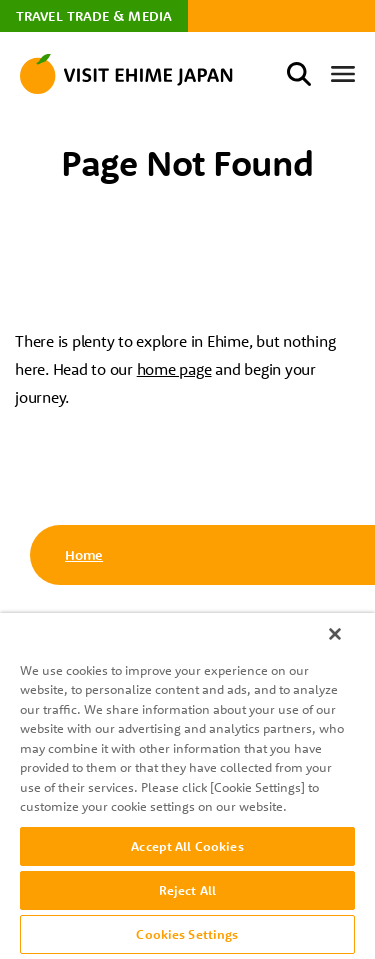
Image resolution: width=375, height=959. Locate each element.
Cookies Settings (187, 934)
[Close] (335, 634)
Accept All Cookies (187, 846)
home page (174, 369)
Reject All (187, 890)
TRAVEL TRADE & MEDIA (94, 16)
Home (84, 555)
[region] (187, 786)
